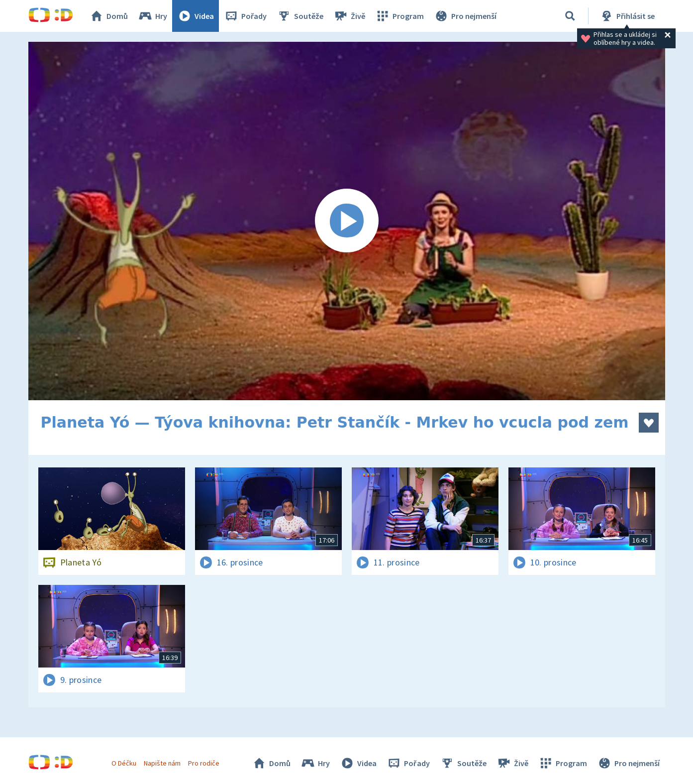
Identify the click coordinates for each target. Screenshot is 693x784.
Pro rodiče (204, 763)
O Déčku (124, 763)
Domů (108, 16)
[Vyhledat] (570, 16)
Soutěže (300, 16)
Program (399, 16)
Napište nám (162, 763)
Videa (196, 16)
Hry (152, 16)
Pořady (245, 16)
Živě (349, 16)
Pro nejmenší (465, 16)
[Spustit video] (347, 221)
